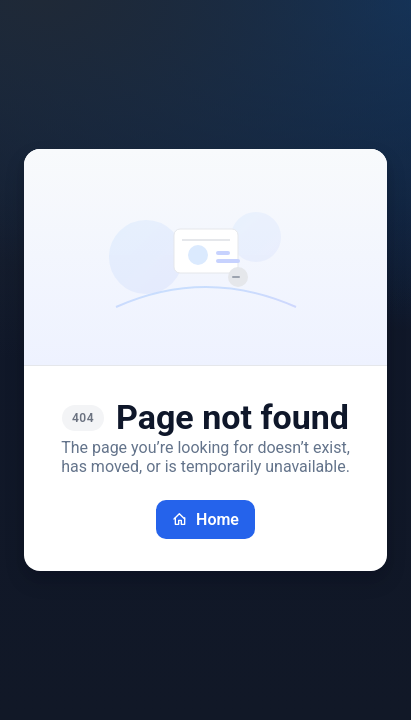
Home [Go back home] (205, 519)
